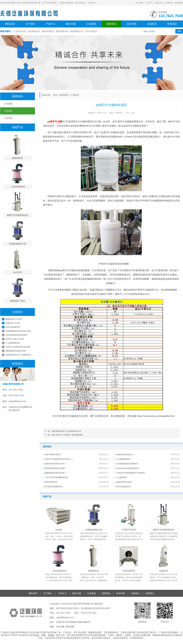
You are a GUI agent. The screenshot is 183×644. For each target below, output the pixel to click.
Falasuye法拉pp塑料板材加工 (128, 468)
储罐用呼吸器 (48, 31)
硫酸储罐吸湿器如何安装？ (55, 473)
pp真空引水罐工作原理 (15, 339)
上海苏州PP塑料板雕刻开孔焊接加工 (131, 473)
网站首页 (10, 24)
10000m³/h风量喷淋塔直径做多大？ (59, 459)
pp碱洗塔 (164, 571)
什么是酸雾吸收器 (123, 459)
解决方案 (159, 3)
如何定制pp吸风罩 (123, 487)
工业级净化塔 (19, 31)
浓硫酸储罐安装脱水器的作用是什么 (19, 331)
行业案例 (91, 24)
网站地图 (179, 3)
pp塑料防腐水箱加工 (124, 482)
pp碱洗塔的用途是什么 (125, 455)
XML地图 (60, 627)
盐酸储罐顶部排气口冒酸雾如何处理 (19, 355)
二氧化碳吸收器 (59, 571)
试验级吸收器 (34, 31)
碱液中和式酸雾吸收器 (164, 530)
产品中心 (149, 3)
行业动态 (75, 95)
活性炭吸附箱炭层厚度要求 (127, 464)
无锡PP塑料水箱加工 (53, 455)
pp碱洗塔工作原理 (13, 323)
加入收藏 (139, 3)
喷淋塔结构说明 (51, 482)
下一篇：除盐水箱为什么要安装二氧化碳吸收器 (64, 435)
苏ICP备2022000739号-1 (68, 608)
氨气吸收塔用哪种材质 (54, 487)
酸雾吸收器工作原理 (14, 319)
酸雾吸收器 (94, 571)
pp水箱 (59, 530)
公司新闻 (8, 104)
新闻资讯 (111, 24)
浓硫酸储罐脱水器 (94, 530)
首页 (55, 95)
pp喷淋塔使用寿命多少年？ (55, 464)
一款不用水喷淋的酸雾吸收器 (56, 477)
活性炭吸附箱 (129, 571)
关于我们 (30, 24)
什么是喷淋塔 (121, 477)
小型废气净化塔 (129, 530)
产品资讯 (8, 118)
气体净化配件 (91, 31)
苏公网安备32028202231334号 (96, 608)
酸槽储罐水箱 (77, 31)
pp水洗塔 (18, 272)
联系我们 (169, 3)
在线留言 (152, 24)
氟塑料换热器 (62, 31)
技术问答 (132, 24)
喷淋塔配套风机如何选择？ (55, 468)
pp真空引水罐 (55, 121)
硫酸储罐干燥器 (18, 301)
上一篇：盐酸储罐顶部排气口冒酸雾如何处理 (63, 431)
